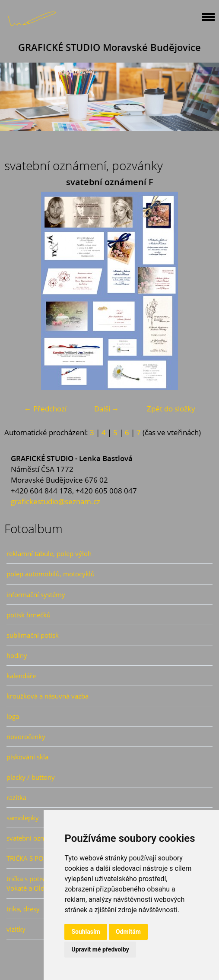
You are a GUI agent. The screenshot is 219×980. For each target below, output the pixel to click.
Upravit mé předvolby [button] (100, 949)
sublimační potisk (33, 635)
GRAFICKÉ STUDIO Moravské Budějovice (109, 47)
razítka (16, 797)
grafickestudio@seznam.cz (56, 501)
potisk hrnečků (29, 615)
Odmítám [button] (128, 932)
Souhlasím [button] (86, 932)
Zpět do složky (171, 409)
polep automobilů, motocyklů (51, 574)
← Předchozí (45, 409)
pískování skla (27, 757)
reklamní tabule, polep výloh (49, 553)
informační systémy (36, 594)
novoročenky (26, 737)
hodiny (17, 655)
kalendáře (21, 676)
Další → (107, 409)
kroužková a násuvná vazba (48, 696)
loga (13, 716)
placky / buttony (31, 777)
